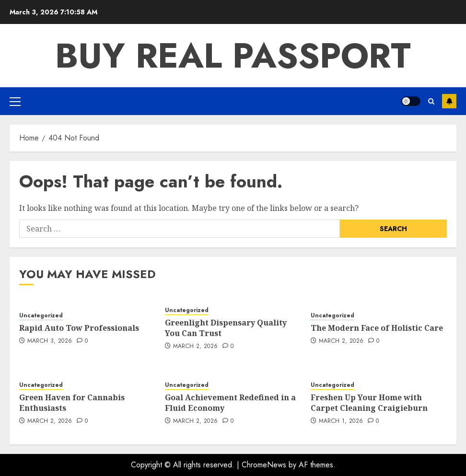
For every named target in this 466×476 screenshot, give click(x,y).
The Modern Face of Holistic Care (377, 328)
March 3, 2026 (50, 341)
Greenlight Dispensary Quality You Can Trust (226, 328)
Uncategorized (41, 316)
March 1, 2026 (341, 421)
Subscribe (449, 101)
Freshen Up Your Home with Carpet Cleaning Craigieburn (369, 403)
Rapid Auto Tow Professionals (79, 328)
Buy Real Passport (233, 56)
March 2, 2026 (196, 347)
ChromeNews (264, 465)
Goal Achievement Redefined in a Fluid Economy (230, 403)
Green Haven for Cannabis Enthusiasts (72, 403)
